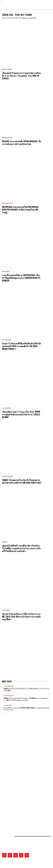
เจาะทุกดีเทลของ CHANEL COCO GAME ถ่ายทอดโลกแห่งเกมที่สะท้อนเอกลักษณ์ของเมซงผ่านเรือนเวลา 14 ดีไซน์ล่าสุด (26, 769)
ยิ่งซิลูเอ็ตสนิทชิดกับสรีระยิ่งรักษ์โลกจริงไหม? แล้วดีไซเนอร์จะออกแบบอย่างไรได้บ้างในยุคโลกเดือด (25, 811)
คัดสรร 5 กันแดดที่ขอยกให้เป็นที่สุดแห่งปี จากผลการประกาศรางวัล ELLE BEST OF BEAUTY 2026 (25, 815)
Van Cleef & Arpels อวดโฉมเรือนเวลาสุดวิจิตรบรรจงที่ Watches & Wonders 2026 (23, 765)
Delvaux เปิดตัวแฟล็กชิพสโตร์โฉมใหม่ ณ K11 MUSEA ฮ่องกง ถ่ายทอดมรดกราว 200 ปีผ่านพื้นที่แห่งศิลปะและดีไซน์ (26, 699)
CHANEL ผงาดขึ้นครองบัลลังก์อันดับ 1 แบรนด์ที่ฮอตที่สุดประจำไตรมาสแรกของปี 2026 (26, 689)
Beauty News (7, 69)
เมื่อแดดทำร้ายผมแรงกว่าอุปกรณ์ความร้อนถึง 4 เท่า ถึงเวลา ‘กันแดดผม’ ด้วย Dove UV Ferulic (21, 76)
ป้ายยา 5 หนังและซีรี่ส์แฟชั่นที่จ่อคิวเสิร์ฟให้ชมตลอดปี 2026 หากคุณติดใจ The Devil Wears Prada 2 (21, 346)
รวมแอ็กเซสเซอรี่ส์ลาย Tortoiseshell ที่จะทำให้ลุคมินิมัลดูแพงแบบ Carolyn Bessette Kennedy (21, 278)
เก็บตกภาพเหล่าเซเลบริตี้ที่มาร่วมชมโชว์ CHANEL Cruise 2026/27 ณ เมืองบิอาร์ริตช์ (22, 798)
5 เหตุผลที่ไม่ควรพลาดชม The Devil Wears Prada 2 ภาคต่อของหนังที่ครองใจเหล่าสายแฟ (26, 709)
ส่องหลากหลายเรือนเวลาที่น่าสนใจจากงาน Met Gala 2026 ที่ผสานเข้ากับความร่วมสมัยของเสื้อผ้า (21, 617)
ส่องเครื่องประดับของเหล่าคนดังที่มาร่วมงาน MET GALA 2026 (17, 748)
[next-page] (3, 713)
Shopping (6, 272)
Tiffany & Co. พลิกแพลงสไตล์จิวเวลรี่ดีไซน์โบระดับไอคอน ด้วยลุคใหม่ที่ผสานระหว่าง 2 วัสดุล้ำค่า (24, 773)
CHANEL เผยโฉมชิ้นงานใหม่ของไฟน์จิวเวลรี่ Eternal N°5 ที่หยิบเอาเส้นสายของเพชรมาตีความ (24, 761)
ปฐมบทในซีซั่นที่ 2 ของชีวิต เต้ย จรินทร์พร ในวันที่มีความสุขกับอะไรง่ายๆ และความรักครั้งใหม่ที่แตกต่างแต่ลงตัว (21, 548)
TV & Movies (6, 340)
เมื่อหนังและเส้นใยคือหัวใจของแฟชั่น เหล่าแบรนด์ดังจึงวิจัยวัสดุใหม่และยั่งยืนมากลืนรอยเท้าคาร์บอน (25, 818)
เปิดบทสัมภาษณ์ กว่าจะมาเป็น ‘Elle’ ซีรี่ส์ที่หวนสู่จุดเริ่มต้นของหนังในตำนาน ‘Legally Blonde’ (21, 414)
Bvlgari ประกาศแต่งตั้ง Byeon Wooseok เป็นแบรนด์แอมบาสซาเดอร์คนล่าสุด (22, 143)
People (5, 542)
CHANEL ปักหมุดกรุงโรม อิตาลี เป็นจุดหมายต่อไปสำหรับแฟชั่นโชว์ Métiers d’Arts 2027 (22, 481)
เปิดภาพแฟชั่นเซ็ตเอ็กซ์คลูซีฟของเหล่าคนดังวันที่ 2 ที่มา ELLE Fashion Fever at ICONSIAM (24, 822)
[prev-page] (2, 713)
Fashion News (7, 138)
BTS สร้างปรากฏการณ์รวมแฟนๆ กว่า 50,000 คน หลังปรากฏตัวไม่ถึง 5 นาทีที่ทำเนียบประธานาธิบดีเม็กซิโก (25, 790)
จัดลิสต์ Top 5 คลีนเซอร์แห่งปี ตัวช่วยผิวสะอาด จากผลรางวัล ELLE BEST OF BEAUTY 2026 (23, 808)
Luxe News (6, 610)
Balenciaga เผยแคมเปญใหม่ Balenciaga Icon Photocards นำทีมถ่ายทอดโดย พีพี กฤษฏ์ (20, 210)
